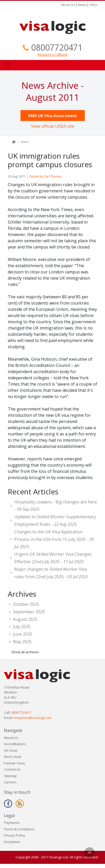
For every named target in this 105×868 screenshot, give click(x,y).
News (82, 5)
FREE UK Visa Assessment (53, 116)
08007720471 (57, 47)
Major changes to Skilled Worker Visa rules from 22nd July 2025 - (51, 573)
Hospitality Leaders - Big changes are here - (56, 506)
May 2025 (22, 642)
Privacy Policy (15, 835)
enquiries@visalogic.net (33, 718)
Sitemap (10, 776)
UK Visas (11, 750)
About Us (68, 5)
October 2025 (26, 604)
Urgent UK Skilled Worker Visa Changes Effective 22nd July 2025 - (53, 558)
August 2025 (25, 619)
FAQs (93, 5)
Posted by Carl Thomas (45, 176)
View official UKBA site (53, 126)
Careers (10, 782)
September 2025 (29, 612)
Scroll (89, 852)
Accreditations (15, 744)
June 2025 (23, 634)
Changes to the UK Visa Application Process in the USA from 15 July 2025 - (54, 539)
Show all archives (25, 652)
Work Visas (13, 757)
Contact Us (12, 769)
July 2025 (22, 627)
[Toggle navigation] (7, 65)
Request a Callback (53, 55)
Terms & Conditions (19, 829)
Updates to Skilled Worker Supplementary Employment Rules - (55, 520)
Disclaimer (12, 842)
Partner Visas (15, 763)
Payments (12, 823)
